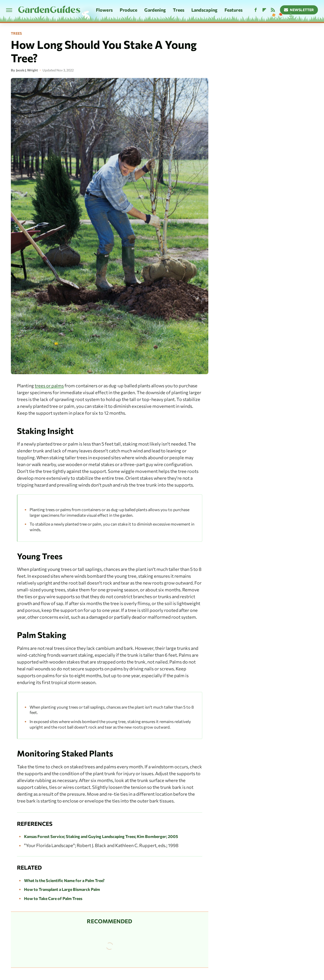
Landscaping (204, 10)
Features (234, 10)
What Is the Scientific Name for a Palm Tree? (64, 880)
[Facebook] (256, 10)
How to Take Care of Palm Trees (53, 898)
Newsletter (299, 10)
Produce (129, 10)
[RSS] (273, 10)
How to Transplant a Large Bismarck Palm (62, 889)
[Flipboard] (264, 10)
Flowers (104, 10)
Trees (179, 10)
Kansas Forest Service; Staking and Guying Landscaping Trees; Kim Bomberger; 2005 (101, 836)
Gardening (155, 10)
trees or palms (49, 386)
